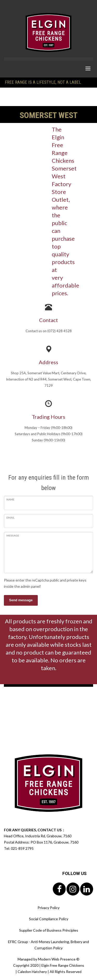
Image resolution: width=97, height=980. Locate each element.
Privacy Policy (48, 908)
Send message (21, 600)
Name (10, 499)
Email (10, 518)
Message (13, 535)
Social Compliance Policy (49, 919)
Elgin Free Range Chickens (63, 965)
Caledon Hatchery (32, 972)
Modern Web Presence (57, 959)
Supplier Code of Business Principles (49, 930)
